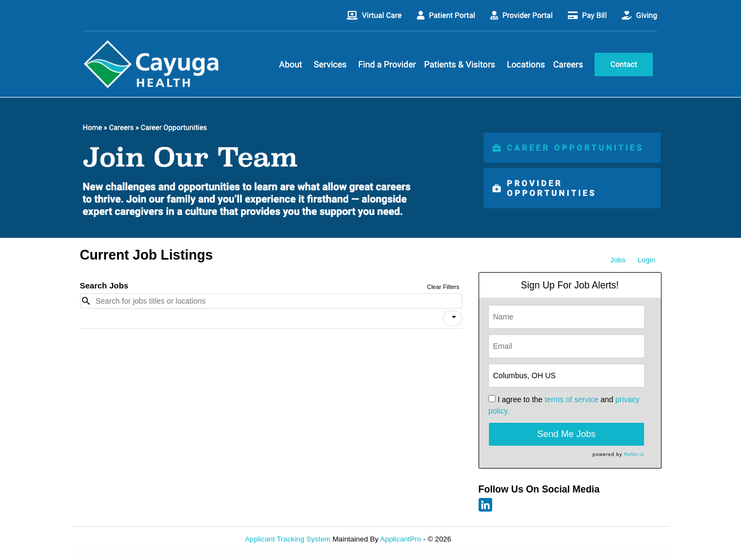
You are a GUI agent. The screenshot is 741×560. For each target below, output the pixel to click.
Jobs (618, 260)
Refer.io (634, 454)
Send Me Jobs (567, 434)
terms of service (571, 399)
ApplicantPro (401, 539)
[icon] (454, 317)
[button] (452, 318)
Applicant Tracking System (288, 539)
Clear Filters (443, 287)
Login (647, 260)
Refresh (483, 539)
